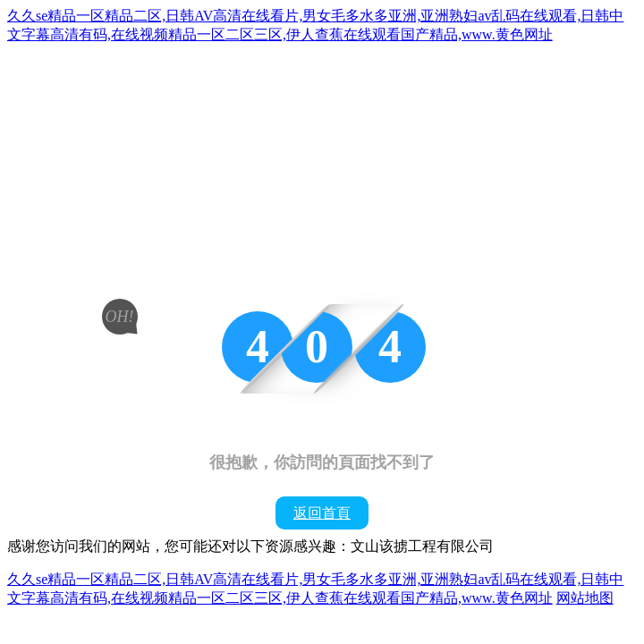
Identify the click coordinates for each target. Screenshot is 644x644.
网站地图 (585, 598)
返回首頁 (322, 513)
